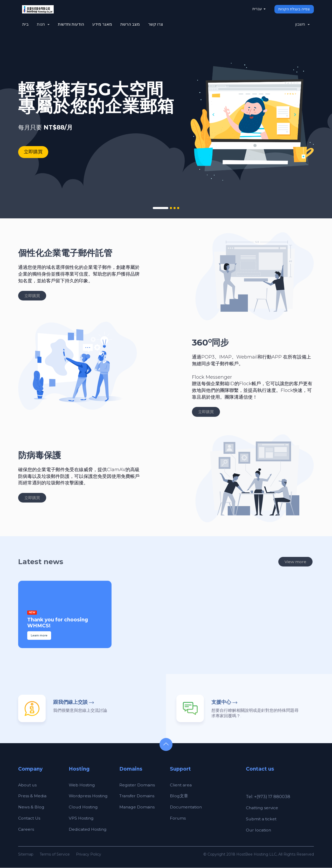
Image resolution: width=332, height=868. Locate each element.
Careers (26, 830)
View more (295, 562)
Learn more (39, 636)
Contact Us (30, 818)
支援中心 (221, 702)
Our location (259, 830)
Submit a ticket (262, 819)
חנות (43, 24)
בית (25, 24)
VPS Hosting (82, 818)
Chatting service (263, 808)
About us (28, 785)
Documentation (186, 807)
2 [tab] (171, 208)
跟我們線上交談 (70, 702)
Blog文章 (179, 796)
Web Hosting (82, 785)
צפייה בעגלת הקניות (294, 9)
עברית (259, 9)
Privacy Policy (89, 855)
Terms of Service (55, 855)
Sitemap (26, 855)
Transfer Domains (137, 796)
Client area (181, 785)
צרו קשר (156, 24)
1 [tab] (161, 208)
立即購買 (33, 152)
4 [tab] (178, 208)
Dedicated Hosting (88, 830)
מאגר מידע (102, 24)
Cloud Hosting (84, 807)
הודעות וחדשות (71, 24)
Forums (178, 818)
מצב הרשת (130, 24)
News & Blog (31, 807)
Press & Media (32, 796)
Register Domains (137, 785)
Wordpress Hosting (89, 796)
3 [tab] (175, 208)
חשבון (302, 24)
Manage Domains (137, 807)
